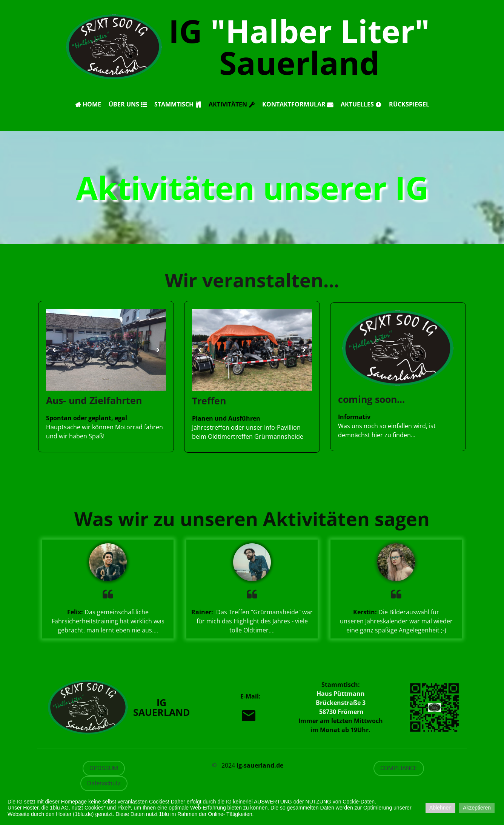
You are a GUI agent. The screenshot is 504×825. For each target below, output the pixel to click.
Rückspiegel (409, 104)
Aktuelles (361, 104)
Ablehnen (440, 808)
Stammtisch (178, 104)
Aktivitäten (232, 104)
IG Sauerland (299, 47)
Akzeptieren (477, 808)
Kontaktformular (298, 104)
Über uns (128, 104)
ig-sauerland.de (260, 765)
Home (88, 104)
